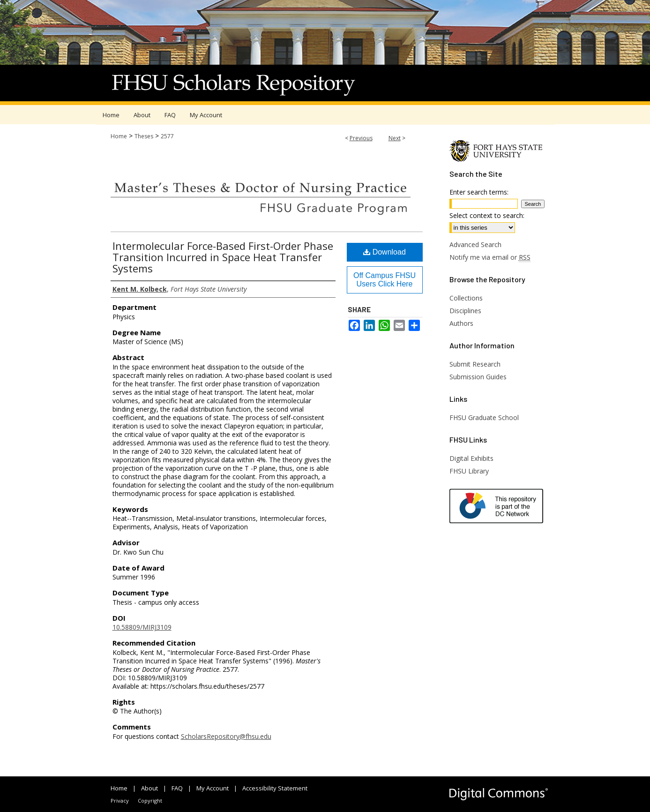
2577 (167, 136)
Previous (361, 138)
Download (385, 252)
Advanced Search (475, 244)
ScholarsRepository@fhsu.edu (226, 736)
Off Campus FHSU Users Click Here (385, 280)
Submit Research (475, 364)
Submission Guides (478, 377)
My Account (213, 788)
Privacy (120, 801)
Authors (461, 323)
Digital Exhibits (471, 458)
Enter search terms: (479, 192)
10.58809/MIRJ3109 (142, 627)
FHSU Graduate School (484, 417)
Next (395, 138)
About (149, 788)
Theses (144, 136)
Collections (466, 298)
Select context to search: (487, 215)
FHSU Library (469, 471)
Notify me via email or (490, 257)
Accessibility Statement (275, 788)
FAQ (177, 788)
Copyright (150, 801)
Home (119, 136)
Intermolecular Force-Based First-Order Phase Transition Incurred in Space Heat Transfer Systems (223, 257)
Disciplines (465, 311)
